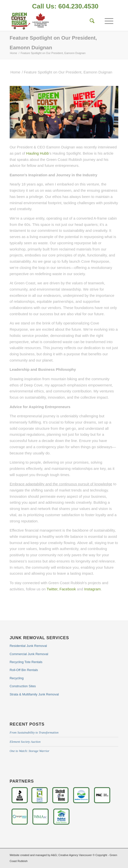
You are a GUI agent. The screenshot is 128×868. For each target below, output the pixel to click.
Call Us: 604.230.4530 (65, 6)
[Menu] (107, 21)
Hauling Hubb (37, 153)
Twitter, (53, 589)
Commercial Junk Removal (29, 654)
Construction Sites (23, 686)
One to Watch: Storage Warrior (30, 751)
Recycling (17, 678)
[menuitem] (65, 7)
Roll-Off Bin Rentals (24, 670)
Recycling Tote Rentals (26, 662)
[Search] (90, 21)
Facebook (68, 589)
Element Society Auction (25, 742)
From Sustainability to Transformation (34, 733)
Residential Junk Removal (28, 646)
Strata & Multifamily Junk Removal (34, 694)
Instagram (93, 589)
